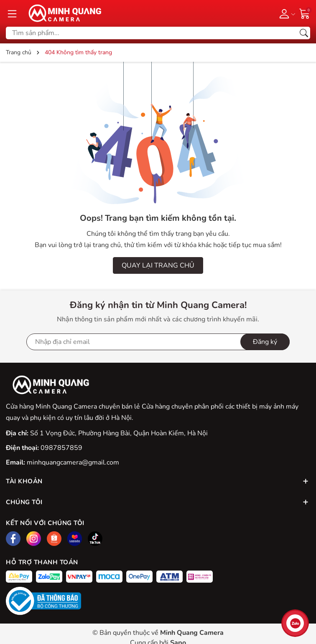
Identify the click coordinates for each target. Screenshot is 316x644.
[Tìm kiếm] (304, 33)
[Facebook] (13, 539)
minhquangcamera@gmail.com (73, 462)
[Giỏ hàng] (305, 13)
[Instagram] (34, 539)
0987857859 (61, 448)
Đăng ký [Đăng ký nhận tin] (265, 342)
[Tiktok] (95, 539)
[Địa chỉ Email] (158, 342)
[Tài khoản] (286, 13)
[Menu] (12, 13)
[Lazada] (75, 539)
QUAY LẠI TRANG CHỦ (158, 265)
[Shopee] (54, 539)
